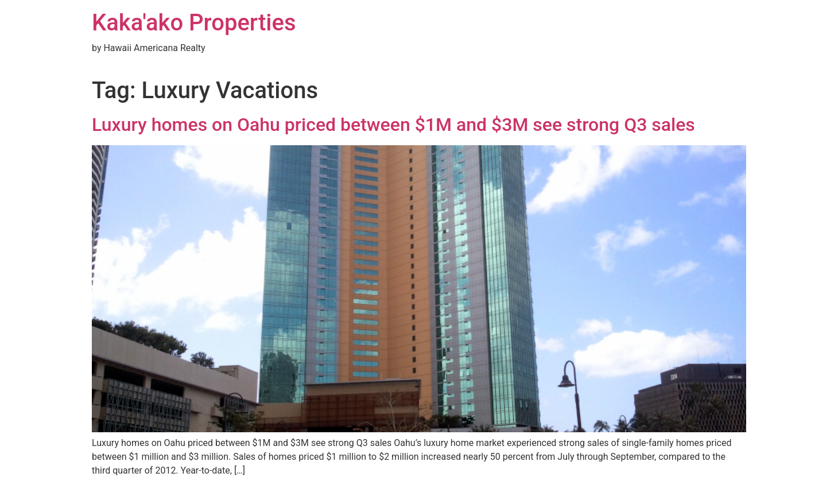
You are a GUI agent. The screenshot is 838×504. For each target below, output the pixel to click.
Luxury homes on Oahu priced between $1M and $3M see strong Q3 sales (393, 125)
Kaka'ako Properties (194, 23)
